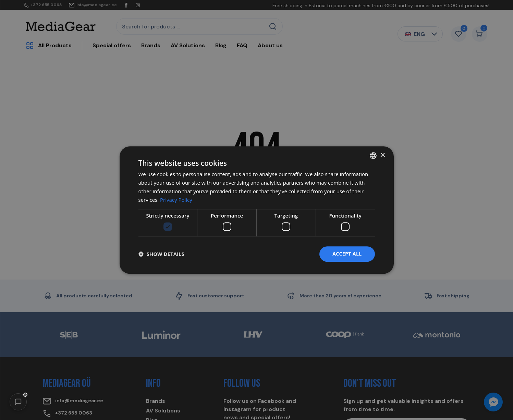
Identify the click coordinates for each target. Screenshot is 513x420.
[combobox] (373, 156)
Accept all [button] (347, 254)
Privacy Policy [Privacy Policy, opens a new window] (176, 200)
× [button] (383, 155)
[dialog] (257, 210)
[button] (18, 402)
